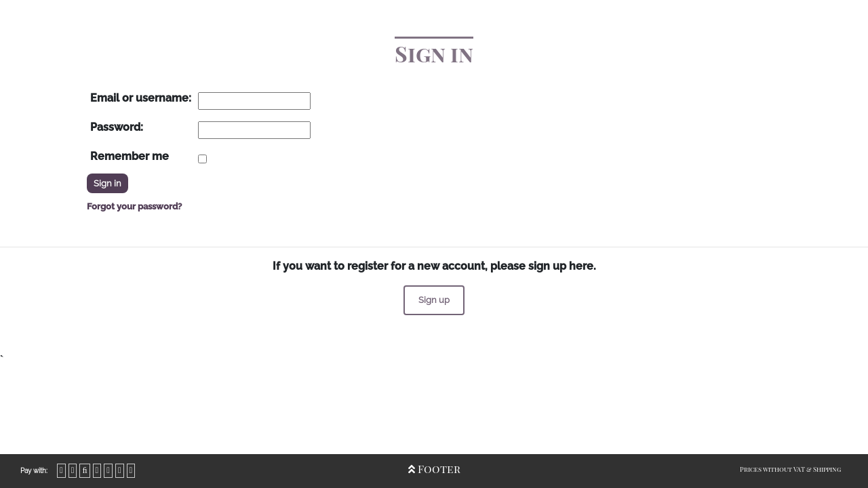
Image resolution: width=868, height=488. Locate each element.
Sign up (434, 300)
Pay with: (34, 471)
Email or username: (141, 98)
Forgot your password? (134, 206)
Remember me (130, 156)
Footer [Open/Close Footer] (434, 469)
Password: (117, 127)
